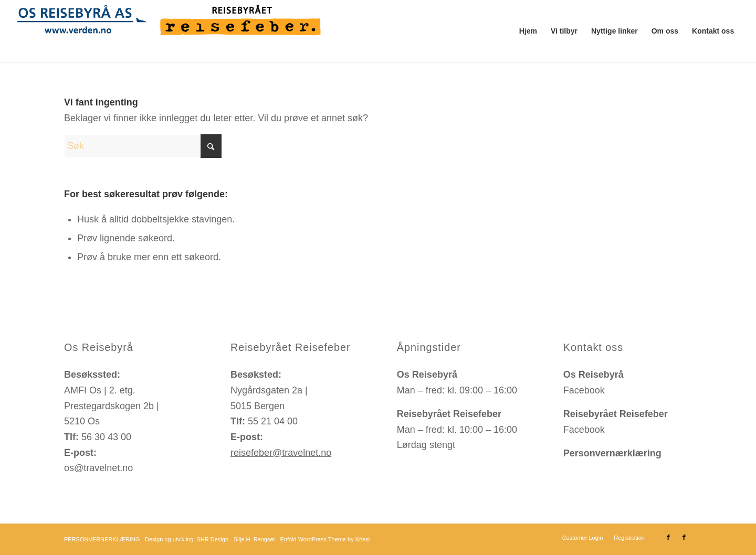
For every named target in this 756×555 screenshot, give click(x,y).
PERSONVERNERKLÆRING (102, 539)
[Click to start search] (211, 146)
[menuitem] (528, 31)
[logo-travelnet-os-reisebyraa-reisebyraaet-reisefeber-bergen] (173, 31)
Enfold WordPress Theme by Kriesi (325, 539)
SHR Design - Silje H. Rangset (235, 539)
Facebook (584, 390)
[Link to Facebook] (668, 537)
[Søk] (143, 146)
